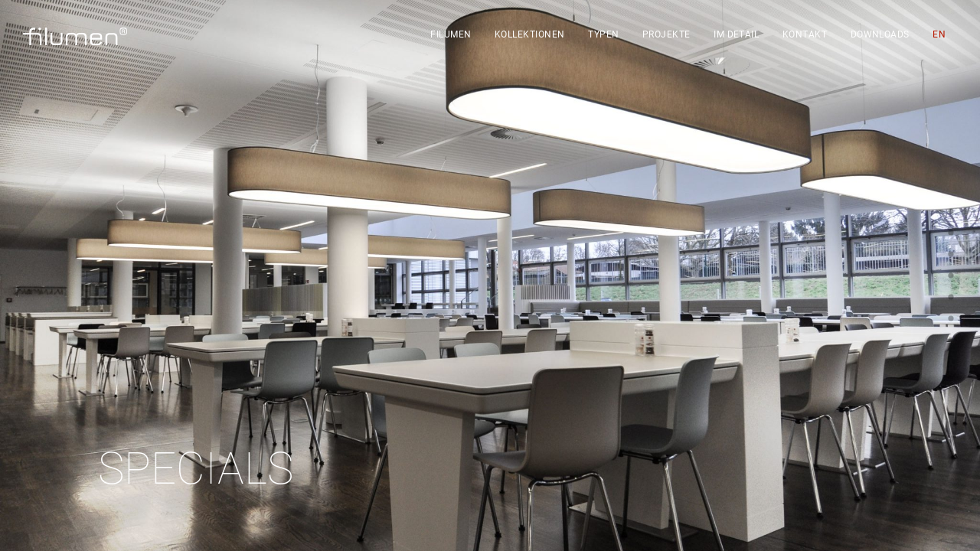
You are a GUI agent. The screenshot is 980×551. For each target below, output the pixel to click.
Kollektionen (530, 34)
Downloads (880, 34)
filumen (451, 34)
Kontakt (805, 34)
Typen (603, 34)
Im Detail (736, 34)
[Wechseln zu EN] (939, 34)
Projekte (666, 34)
